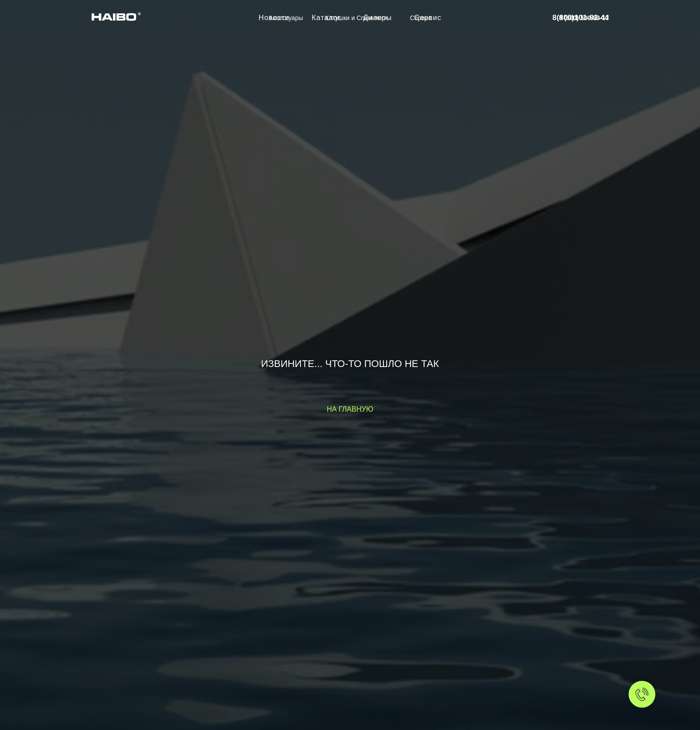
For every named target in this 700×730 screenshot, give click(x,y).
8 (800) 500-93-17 (584, 18)
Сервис (421, 18)
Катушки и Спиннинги (356, 18)
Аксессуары (286, 18)
